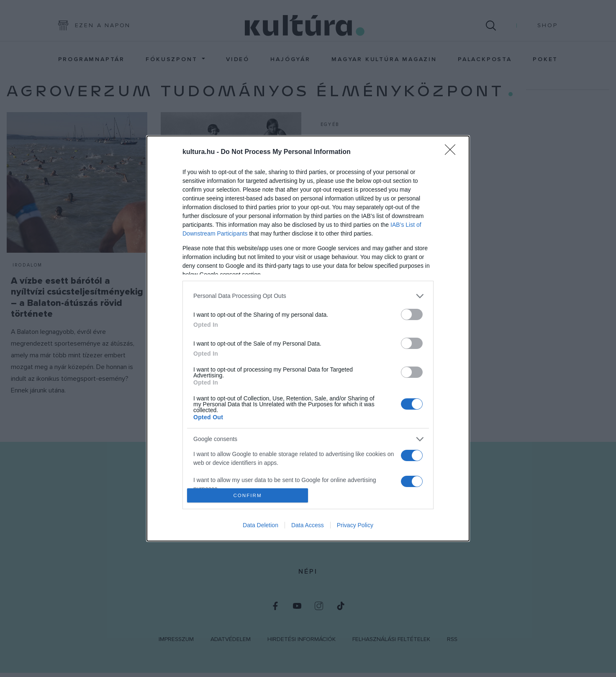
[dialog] (308, 338)
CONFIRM (248, 496)
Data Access (308, 525)
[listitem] (308, 296)
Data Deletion (261, 525)
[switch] (412, 314)
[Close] (453, 152)
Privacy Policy (355, 525)
